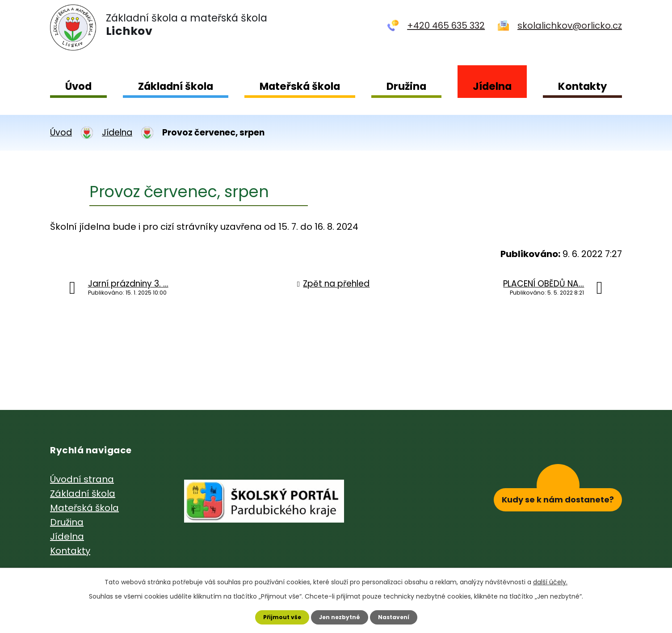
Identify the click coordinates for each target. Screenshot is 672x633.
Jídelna (492, 86)
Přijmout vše (275, 616)
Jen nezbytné (339, 616)
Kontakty (582, 86)
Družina (406, 86)
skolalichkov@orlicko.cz (570, 25)
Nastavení (400, 616)
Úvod (78, 86)
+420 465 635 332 (446, 25)
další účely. (550, 579)
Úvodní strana (82, 479)
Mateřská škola (300, 86)
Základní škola (176, 86)
